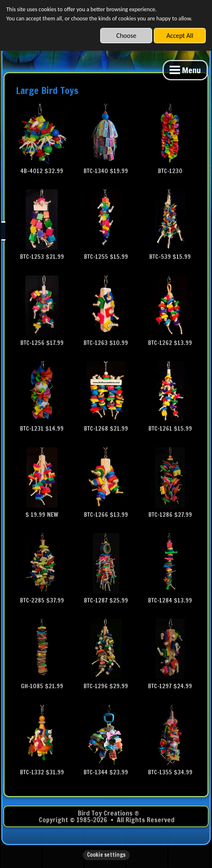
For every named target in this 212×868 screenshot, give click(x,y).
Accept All (180, 36)
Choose (126, 36)
